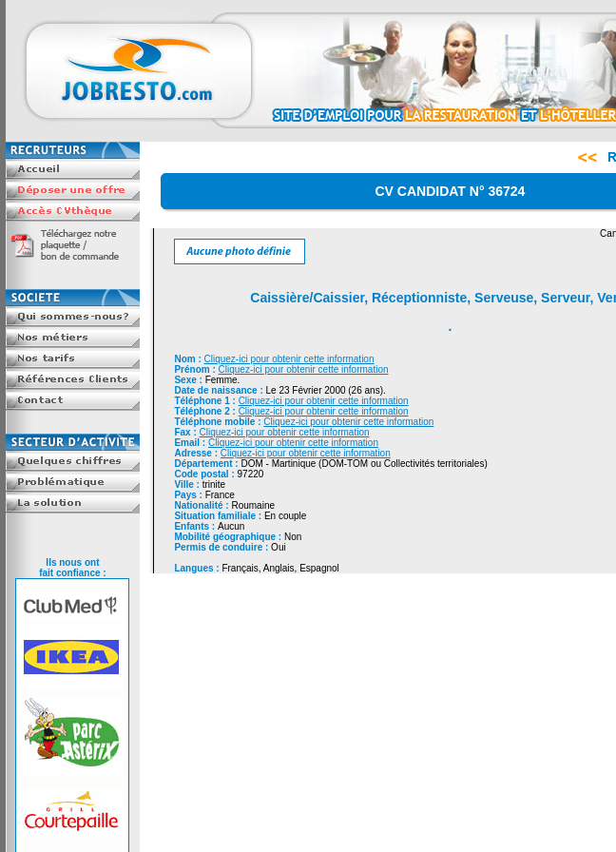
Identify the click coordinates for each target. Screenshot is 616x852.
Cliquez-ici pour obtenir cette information (289, 359)
